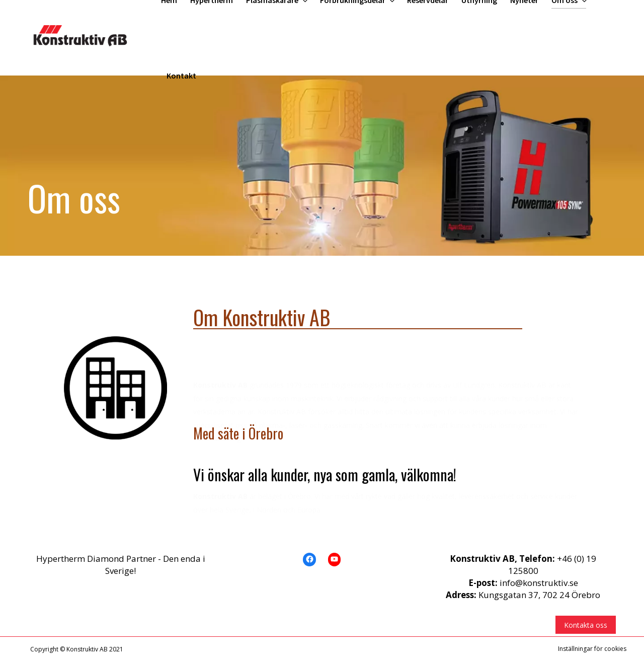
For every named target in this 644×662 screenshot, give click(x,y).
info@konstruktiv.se (539, 583)
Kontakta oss (586, 625)
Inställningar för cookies (592, 649)
